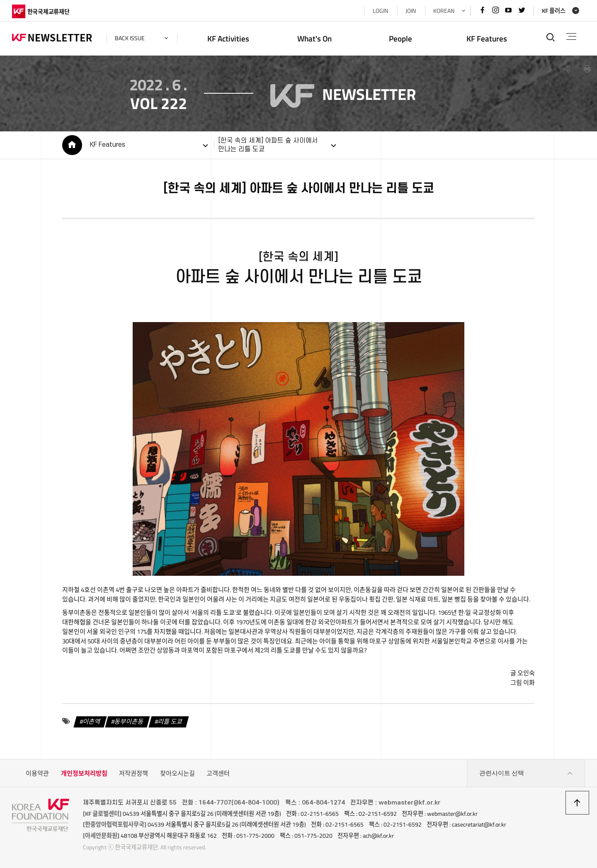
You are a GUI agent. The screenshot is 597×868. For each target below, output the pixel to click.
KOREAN (444, 11)
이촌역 (92, 721)
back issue (130, 38)
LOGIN (380, 11)
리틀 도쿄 (171, 721)
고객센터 (218, 773)
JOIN (411, 11)
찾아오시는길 (177, 773)
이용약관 (37, 773)
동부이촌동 (129, 721)
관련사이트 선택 (526, 773)
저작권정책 (133, 773)
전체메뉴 (572, 36)
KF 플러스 (554, 11)
